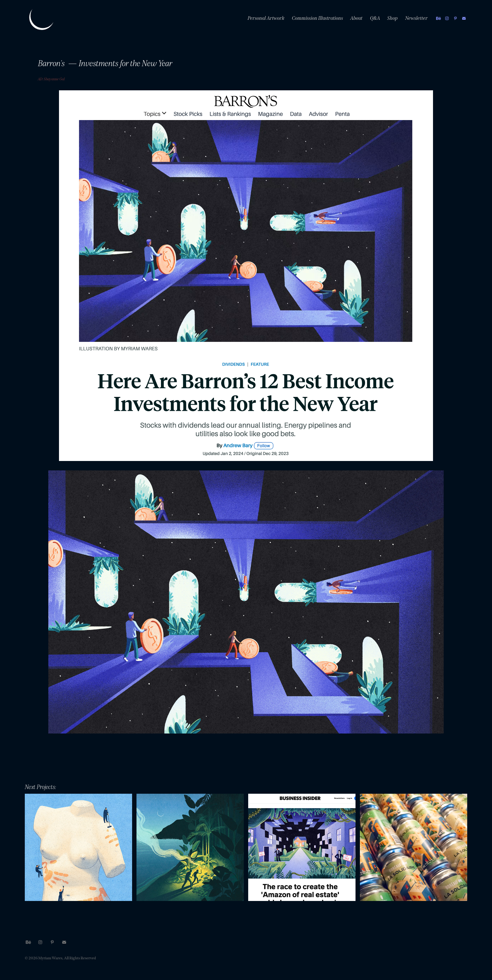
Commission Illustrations (318, 18)
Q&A (375, 18)
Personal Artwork (266, 18)
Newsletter (417, 18)
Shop (393, 18)
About (357, 18)
